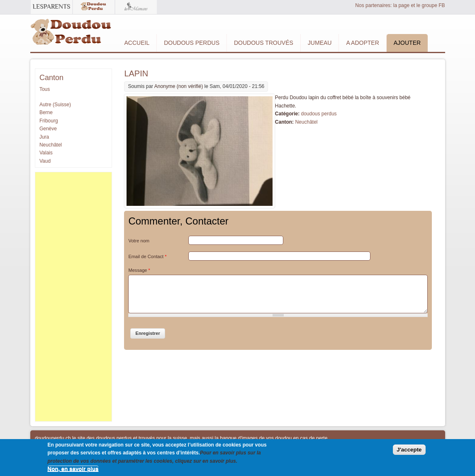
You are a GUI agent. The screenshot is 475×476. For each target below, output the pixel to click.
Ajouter (407, 43)
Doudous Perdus (192, 43)
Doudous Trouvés (264, 43)
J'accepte (409, 450)
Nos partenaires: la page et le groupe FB (400, 5)
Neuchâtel (306, 122)
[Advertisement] (73, 297)
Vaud (45, 161)
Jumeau (320, 43)
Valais (46, 153)
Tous (45, 89)
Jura (44, 137)
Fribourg (49, 121)
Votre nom (139, 241)
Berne (46, 112)
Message (139, 270)
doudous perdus (319, 114)
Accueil (137, 43)
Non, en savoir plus (73, 469)
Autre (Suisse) (55, 105)
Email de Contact (147, 256)
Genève (48, 129)
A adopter (362, 43)
